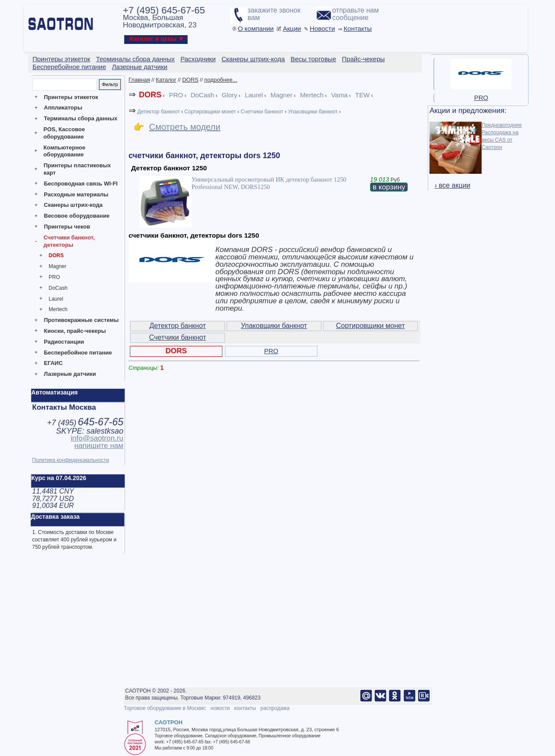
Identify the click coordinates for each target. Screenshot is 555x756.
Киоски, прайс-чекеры (75, 331)
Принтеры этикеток (71, 97)
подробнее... (221, 80)
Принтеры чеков (67, 227)
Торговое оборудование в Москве (164, 708)
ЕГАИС (53, 363)
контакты (245, 708)
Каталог (166, 80)
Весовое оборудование (77, 216)
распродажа (275, 708)
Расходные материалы (76, 194)
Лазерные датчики (70, 374)
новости (220, 708)
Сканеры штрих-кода (73, 205)
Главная (139, 80)
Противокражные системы (81, 320)
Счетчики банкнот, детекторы (69, 241)
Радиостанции (64, 342)
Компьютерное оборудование (64, 151)
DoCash (58, 288)
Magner (58, 266)
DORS (56, 255)
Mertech (58, 309)
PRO (54, 277)
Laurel (56, 299)
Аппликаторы (63, 108)
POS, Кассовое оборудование (64, 133)
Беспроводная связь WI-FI (81, 184)
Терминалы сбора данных (81, 118)
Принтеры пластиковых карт (77, 169)
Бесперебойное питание (78, 353)
